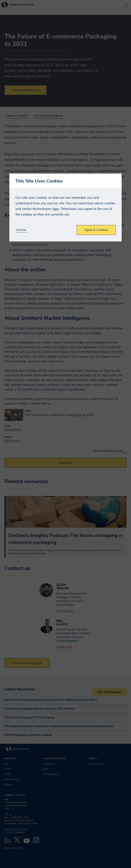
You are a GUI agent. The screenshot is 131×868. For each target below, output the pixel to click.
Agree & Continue (96, 230)
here (56, 209)
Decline (21, 230)
